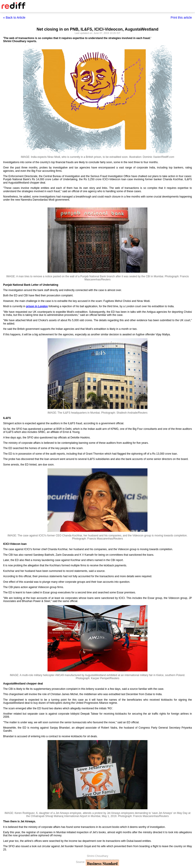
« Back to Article (14, 18)
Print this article (181, 18)
